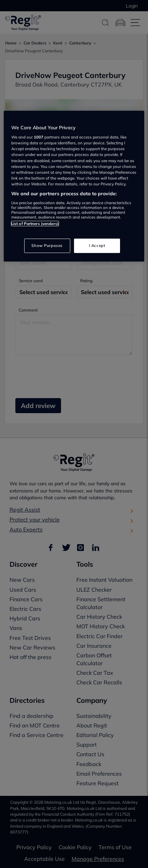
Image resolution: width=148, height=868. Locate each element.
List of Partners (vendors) (35, 224)
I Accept (97, 245)
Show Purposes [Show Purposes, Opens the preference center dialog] (47, 245)
